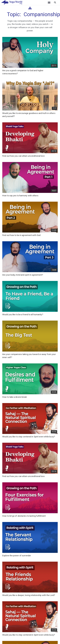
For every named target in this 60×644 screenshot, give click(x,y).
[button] (49, 3)
